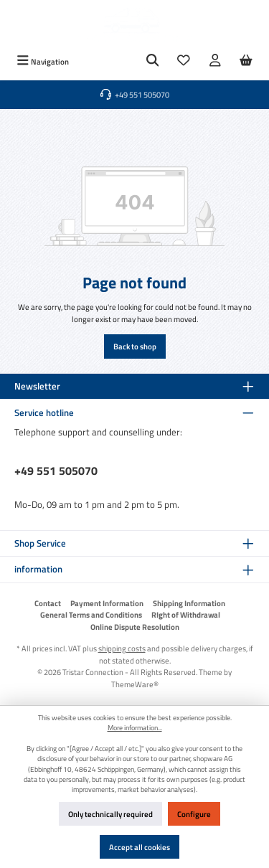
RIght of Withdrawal (186, 615)
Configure (194, 814)
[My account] (215, 61)
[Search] (153, 61)
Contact (48, 603)
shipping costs (122, 648)
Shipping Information (189, 603)
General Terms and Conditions (91, 615)
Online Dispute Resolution (135, 627)
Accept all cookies (140, 847)
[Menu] (43, 61)
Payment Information (107, 603)
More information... (135, 728)
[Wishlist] (184, 61)
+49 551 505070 (56, 471)
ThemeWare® (135, 684)
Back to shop (135, 346)
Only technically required (110, 814)
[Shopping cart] (246, 61)
